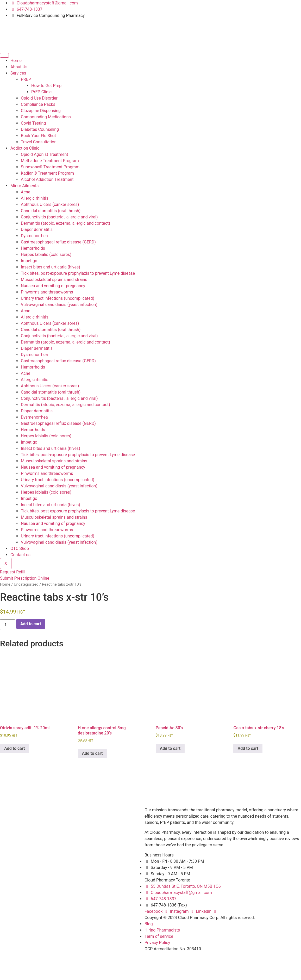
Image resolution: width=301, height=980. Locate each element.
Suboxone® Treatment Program (50, 167)
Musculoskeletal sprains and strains (54, 280)
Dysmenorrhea (34, 236)
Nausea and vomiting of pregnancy (53, 286)
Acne (26, 192)
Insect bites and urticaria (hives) (51, 267)
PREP (26, 79)
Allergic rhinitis (35, 198)
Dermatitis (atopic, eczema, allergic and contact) (65, 223)
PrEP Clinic (41, 92)
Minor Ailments (24, 186)
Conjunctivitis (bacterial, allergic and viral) (59, 217)
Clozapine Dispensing (41, 111)
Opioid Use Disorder (39, 98)
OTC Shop (20, 549)
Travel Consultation (39, 142)
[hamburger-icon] (4, 55)
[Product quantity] (8, 625)
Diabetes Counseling (40, 129)
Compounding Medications (46, 117)
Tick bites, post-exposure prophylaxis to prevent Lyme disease (78, 273)
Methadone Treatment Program (50, 161)
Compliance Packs (38, 104)
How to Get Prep (46, 86)
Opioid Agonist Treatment (45, 154)
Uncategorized (26, 584)
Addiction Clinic (25, 148)
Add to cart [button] (15, 748)
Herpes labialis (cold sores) (46, 255)
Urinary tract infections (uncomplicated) (58, 298)
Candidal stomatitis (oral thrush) (51, 211)
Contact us (20, 555)
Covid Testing (33, 123)
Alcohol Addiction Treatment (47, 179)
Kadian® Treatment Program (47, 173)
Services (18, 73)
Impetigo (29, 261)
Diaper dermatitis (37, 229)
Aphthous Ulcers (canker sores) (50, 204)
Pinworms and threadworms (47, 292)
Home (16, 61)
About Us (19, 67)
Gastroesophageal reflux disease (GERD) (58, 242)
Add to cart (31, 624)
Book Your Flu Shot (38, 136)
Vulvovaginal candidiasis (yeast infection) (59, 305)
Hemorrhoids (33, 248)
